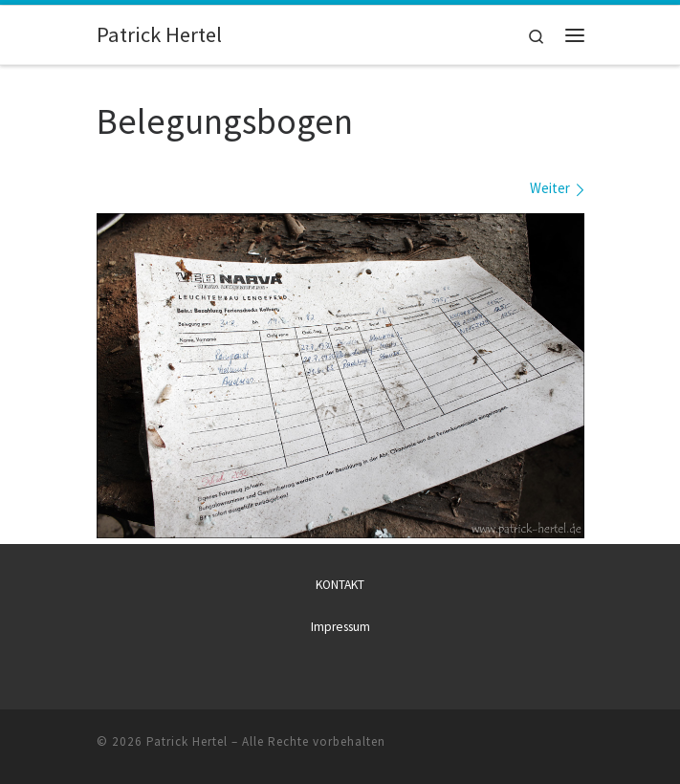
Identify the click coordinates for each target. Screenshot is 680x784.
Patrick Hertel (187, 741)
